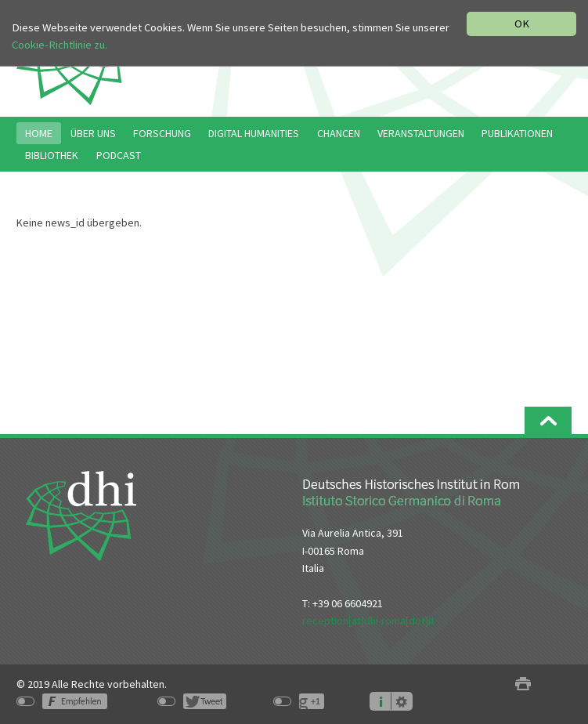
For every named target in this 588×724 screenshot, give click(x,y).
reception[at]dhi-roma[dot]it (368, 621)
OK (522, 24)
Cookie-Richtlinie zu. (60, 45)
